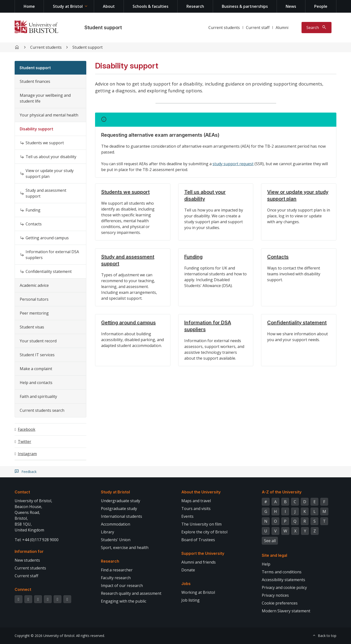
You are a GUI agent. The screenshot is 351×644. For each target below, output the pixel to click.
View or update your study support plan (50, 173)
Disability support (37, 129)
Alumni (282, 28)
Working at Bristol (198, 592)
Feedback (29, 472)
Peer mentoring (34, 313)
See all (270, 541)
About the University (201, 492)
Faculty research (116, 578)
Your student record (38, 341)
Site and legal (274, 555)
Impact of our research (122, 586)
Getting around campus (47, 238)
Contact (22, 492)
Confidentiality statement (49, 271)
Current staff (258, 28)
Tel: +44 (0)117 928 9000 (37, 540)
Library (107, 532)
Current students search (42, 410)
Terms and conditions (282, 572)
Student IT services (37, 355)
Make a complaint (36, 369)
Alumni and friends (199, 562)
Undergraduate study (121, 501)
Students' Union (116, 540)
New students (27, 560)
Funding (33, 210)
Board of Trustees (198, 540)
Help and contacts (36, 383)
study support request (233, 164)
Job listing (190, 600)
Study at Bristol (68, 6)
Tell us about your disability (51, 157)
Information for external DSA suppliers (52, 255)
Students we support (45, 143)
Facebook (27, 429)
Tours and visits (196, 509)
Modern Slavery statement (286, 611)
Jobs (186, 584)
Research (195, 6)
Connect (23, 589)
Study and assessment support (46, 193)
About (109, 6)
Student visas (32, 327)
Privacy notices (275, 595)
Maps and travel (196, 501)
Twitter (24, 442)
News (291, 6)
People (321, 6)
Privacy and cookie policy (284, 587)
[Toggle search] (317, 28)
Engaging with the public (124, 601)
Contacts (34, 224)
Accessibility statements (283, 580)
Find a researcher (117, 570)
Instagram (27, 454)
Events (187, 516)
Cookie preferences (280, 603)
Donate (188, 570)
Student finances (35, 81)
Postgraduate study (119, 509)
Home (29, 6)
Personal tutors (34, 299)
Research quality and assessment (131, 593)
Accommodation (116, 524)
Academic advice (34, 285)
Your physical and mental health (49, 115)
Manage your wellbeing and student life (45, 98)
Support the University (203, 553)
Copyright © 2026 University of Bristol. (45, 636)
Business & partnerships (245, 6)
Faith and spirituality (38, 396)
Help (266, 564)
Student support (103, 28)
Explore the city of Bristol (204, 532)
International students (122, 516)
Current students (224, 28)
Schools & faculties (151, 6)
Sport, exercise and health (125, 548)
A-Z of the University (282, 492)
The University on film (201, 524)
